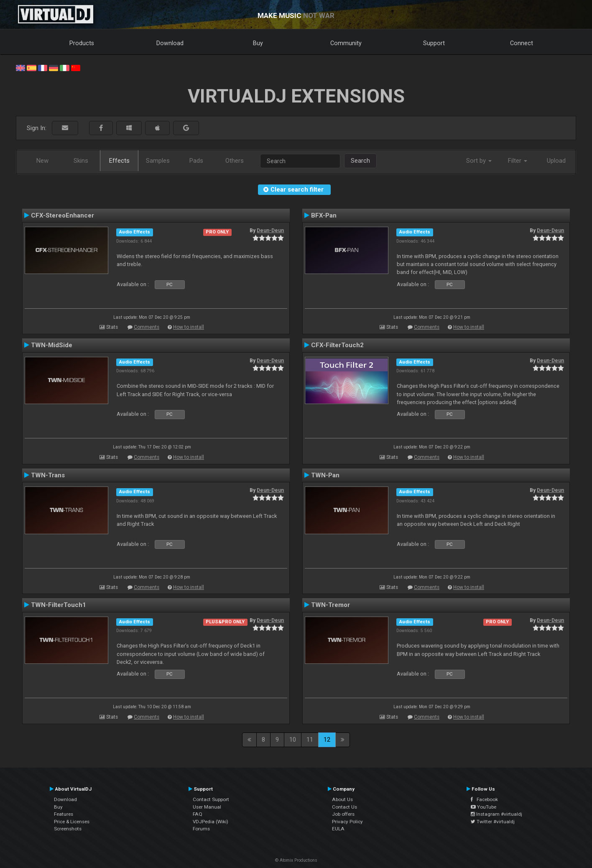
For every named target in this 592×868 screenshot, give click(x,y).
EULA (338, 829)
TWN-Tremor (330, 605)
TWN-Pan (325, 475)
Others (235, 161)
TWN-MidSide (52, 345)
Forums (201, 829)
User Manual (207, 807)
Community (346, 43)
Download (170, 43)
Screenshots (68, 829)
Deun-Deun (270, 230)
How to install (189, 327)
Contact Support (211, 799)
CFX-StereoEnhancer (63, 215)
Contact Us (344, 807)
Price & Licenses (72, 822)
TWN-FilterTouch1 (59, 605)
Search (360, 161)
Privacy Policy (347, 822)
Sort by (479, 161)
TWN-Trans (48, 475)
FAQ (198, 814)
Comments (147, 327)
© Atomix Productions (296, 860)
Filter (518, 161)
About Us (342, 799)
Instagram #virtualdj (496, 814)
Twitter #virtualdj (493, 822)
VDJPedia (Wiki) (211, 822)
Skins (81, 161)
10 (293, 740)
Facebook (484, 799)
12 (327, 740)
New (42, 161)
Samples (158, 161)
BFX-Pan (324, 215)
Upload (556, 161)
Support (434, 43)
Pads (196, 161)
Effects (119, 161)
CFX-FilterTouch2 (337, 345)
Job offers (343, 814)
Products (82, 43)
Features (64, 814)
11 (310, 740)
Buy (258, 43)
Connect (522, 43)
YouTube (484, 807)
